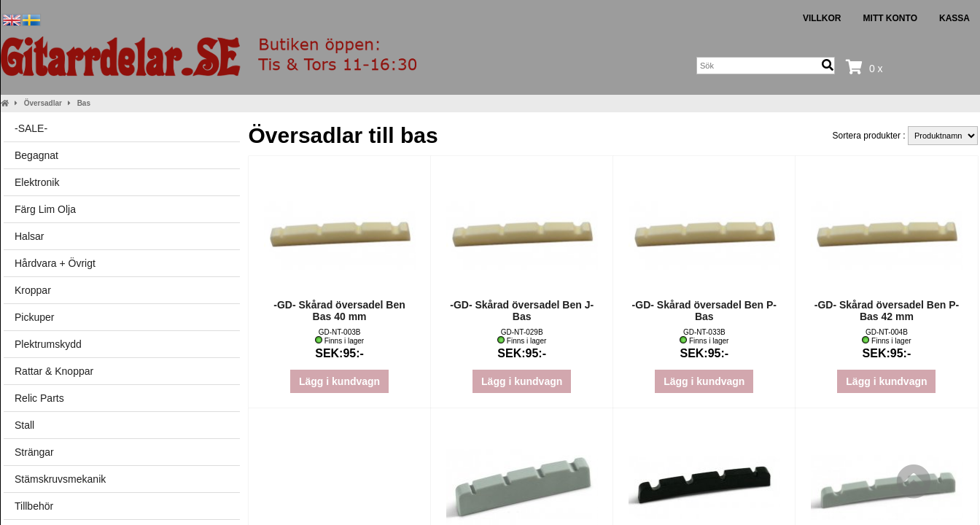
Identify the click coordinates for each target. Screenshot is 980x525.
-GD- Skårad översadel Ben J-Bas (522, 311)
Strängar (34, 452)
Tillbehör (34, 506)
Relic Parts (39, 398)
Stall (24, 425)
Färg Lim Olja (45, 209)
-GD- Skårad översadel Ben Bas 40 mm (339, 311)
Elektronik (37, 182)
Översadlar (43, 103)
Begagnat (36, 155)
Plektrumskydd (48, 344)
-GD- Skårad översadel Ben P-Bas (704, 311)
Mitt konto (890, 18)
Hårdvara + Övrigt (55, 263)
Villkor (822, 18)
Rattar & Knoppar (54, 371)
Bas (84, 103)
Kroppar (33, 290)
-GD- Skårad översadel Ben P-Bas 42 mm (887, 311)
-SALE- (31, 128)
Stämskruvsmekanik (60, 479)
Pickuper (34, 317)
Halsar (29, 236)
